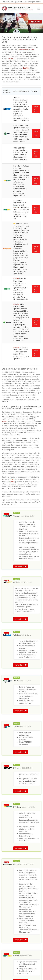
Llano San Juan (21, 965)
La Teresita (21, 951)
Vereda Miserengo (21, 926)
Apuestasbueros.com (26, 50)
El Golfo (31, 240)
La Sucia (21, 958)
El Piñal (21, 948)
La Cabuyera (21, 972)
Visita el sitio (21, 291)
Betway (5, 146)
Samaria (21, 923)
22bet (12, 204)
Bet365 (12, 59)
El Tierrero (21, 955)
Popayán (21, 933)
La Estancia (21, 969)
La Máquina (21, 937)
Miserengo (21, 930)
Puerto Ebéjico (21, 941)
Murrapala (21, 962)
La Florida (21, 944)
